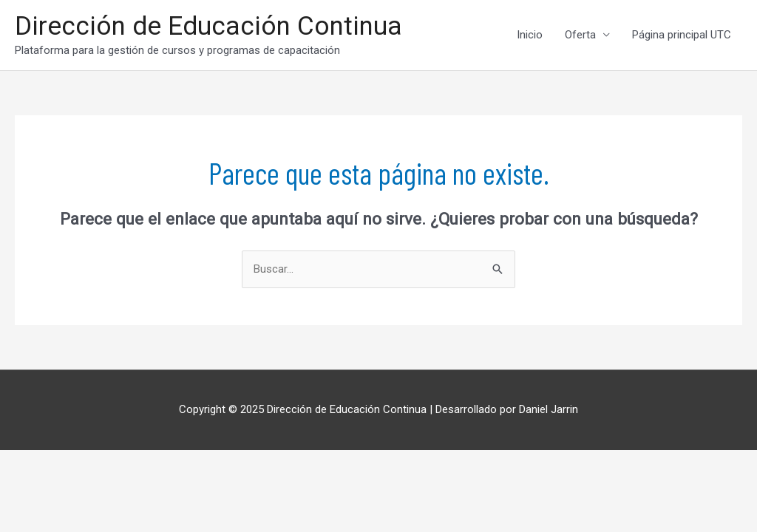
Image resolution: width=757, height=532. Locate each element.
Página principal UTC (682, 35)
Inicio (530, 35)
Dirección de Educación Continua (208, 26)
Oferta (580, 35)
